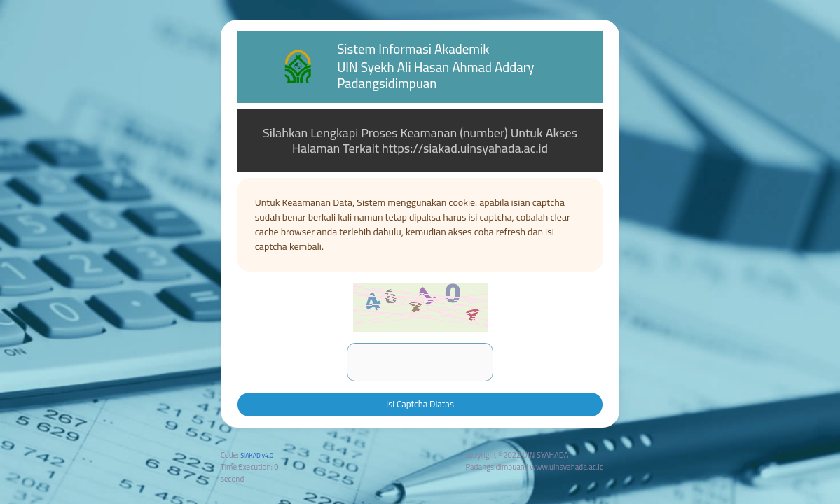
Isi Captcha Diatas (420, 404)
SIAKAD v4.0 (257, 455)
